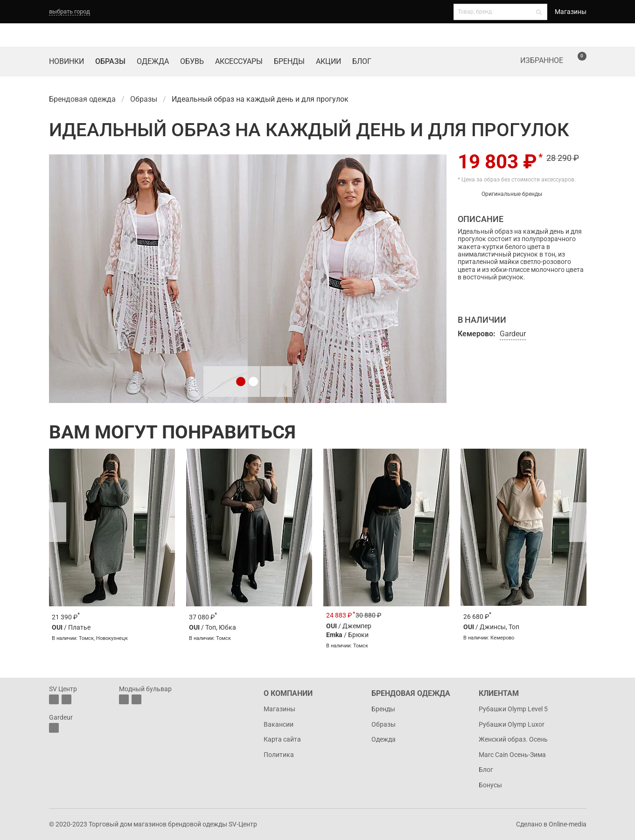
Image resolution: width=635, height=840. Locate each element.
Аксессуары (239, 61)
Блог (362, 61)
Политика (279, 755)
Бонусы (490, 785)
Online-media (568, 824)
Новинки (66, 61)
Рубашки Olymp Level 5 (513, 709)
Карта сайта (282, 739)
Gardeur (513, 334)
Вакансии (279, 724)
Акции (328, 61)
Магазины (571, 12)
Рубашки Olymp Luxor (512, 724)
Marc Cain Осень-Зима (512, 755)
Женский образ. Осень (513, 739)
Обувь (192, 61)
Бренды (289, 61)
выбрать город (70, 11)
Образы (110, 61)
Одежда (153, 61)
